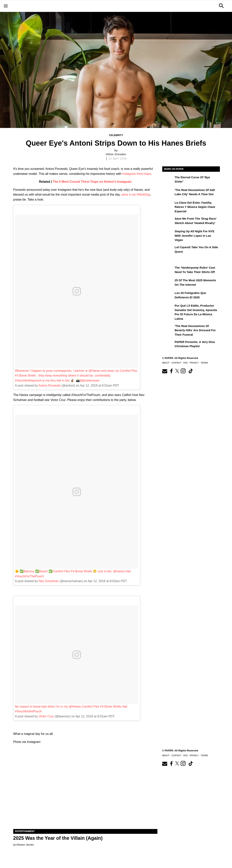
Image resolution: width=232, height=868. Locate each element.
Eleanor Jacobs (25, 845)
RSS (186, 363)
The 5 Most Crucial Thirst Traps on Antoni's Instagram (92, 182)
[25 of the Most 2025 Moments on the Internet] (168, 283)
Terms (204, 363)
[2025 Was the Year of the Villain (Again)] (85, 793)
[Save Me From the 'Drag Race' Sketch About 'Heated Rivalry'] (168, 221)
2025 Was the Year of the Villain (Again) (58, 838)
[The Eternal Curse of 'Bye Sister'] (168, 180)
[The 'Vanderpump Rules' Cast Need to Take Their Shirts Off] (168, 270)
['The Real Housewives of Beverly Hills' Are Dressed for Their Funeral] (168, 329)
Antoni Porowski (49, 385)
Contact (176, 363)
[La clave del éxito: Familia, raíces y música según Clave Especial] (168, 205)
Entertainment (25, 831)
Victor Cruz (46, 716)
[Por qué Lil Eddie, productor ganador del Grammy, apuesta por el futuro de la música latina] (168, 308)
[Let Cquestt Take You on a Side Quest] (168, 250)
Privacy (194, 363)
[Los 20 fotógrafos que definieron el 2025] (168, 296)
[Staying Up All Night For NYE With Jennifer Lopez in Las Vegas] (168, 234)
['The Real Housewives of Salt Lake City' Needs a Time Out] (168, 193)
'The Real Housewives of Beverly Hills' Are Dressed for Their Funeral (195, 330)
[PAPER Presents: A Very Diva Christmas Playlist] (168, 345)
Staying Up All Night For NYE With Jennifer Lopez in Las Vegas (195, 236)
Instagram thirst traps (137, 174)
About (166, 363)
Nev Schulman (49, 581)
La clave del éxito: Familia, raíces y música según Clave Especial (195, 207)
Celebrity (116, 135)
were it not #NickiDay (136, 195)
